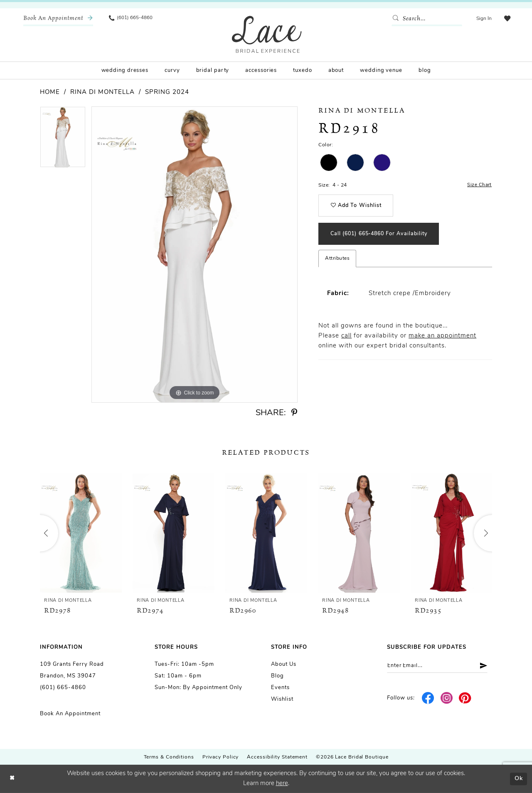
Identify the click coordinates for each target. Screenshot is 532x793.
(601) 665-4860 (63, 688)
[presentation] (81, 533)
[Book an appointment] (58, 19)
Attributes (337, 261)
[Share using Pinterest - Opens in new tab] (294, 413)
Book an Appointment (70, 714)
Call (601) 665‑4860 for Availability (383, 236)
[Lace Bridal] (267, 34)
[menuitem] (58, 19)
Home (50, 92)
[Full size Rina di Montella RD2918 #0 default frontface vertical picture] (195, 255)
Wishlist (282, 699)
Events (280, 688)
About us (284, 664)
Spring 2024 (167, 92)
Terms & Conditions (169, 757)
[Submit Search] (396, 19)
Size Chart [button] (479, 185)
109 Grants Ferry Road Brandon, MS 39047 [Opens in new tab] (72, 670)
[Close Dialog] (12, 779)
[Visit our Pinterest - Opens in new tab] (465, 699)
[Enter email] (440, 666)
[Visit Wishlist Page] (507, 19)
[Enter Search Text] (426, 19)
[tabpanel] (63, 140)
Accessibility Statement (277, 757)
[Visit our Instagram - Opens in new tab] (447, 699)
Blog (277, 676)
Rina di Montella (102, 92)
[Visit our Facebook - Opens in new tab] (428, 699)
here (282, 784)
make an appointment (442, 339)
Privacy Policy (221, 757)
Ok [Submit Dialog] (518, 779)
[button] (483, 19)
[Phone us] (131, 19)
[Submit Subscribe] (485, 666)
